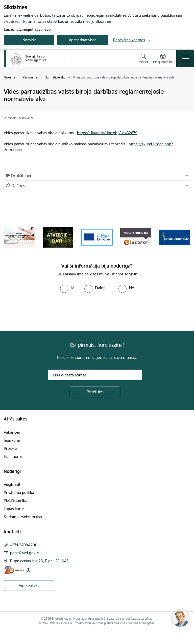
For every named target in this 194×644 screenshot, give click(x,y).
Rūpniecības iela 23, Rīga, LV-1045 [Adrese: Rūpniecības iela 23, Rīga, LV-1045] (39, 561)
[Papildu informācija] (28, 570)
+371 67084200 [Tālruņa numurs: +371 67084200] (24, 545)
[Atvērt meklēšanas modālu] (143, 59)
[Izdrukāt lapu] (97, 176)
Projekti (10, 448)
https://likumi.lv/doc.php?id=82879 (107, 133)
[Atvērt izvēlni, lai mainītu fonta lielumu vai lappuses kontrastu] (163, 59)
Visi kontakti (29, 585)
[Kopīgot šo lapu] (97, 186)
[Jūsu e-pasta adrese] (95, 375)
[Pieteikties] (95, 392)
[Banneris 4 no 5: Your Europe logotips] (97, 237)
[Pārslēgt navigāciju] (185, 58)
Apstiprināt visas (83, 40)
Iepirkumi (12, 440)
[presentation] (42, 312)
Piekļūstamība (16, 501)
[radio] (67, 288)
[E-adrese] (14, 570)
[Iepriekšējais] (10, 237)
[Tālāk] (184, 237)
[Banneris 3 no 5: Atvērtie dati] (58, 237)
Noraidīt (29, 40)
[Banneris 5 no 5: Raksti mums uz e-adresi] (136, 237)
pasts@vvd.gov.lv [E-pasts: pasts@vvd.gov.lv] (25, 553)
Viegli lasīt (12, 484)
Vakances (12, 432)
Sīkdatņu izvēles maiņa (23, 517)
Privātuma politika (19, 492)
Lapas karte (14, 509)
